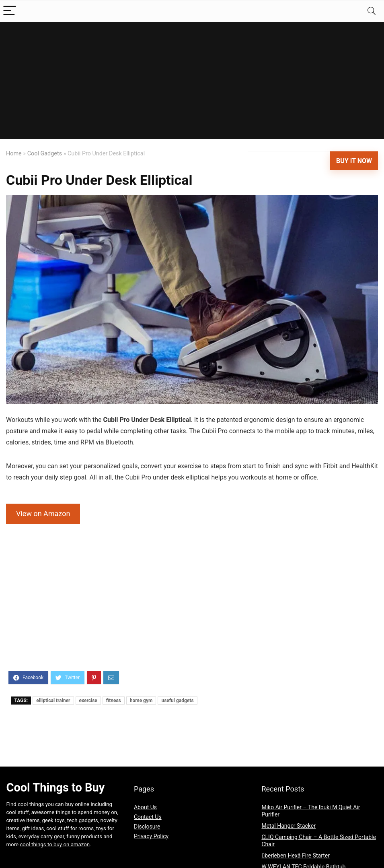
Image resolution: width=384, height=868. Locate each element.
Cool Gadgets (45, 154)
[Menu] (10, 11)
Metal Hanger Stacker (289, 826)
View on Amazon (43, 514)
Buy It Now (354, 161)
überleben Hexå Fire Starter (296, 856)
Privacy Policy (151, 836)
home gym (141, 701)
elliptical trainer (53, 701)
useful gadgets (177, 701)
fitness (114, 701)
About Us (145, 807)
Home (14, 154)
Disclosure (147, 827)
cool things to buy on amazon (55, 844)
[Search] (372, 11)
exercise (88, 701)
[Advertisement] (192, 83)
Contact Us (148, 817)
